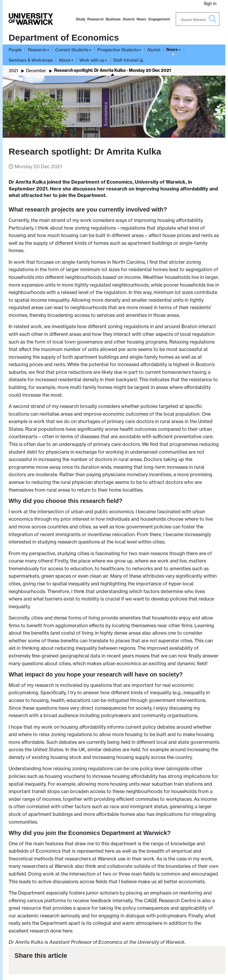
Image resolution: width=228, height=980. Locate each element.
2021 (14, 70)
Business (113, 19)
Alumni (129, 19)
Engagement (159, 19)
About (65, 60)
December (36, 70)
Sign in (210, 3)
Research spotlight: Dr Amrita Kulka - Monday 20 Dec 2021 (113, 70)
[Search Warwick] (198, 19)
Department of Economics (64, 38)
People (15, 50)
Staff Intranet (128, 59)
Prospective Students (118, 50)
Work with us (92, 60)
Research (95, 19)
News (141, 19)
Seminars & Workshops (31, 60)
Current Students (72, 50)
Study (80, 19)
